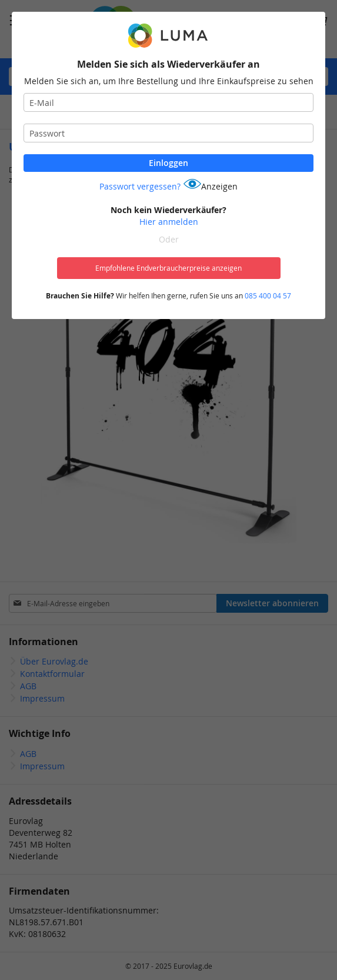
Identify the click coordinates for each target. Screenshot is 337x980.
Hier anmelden (169, 222)
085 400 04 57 (268, 295)
